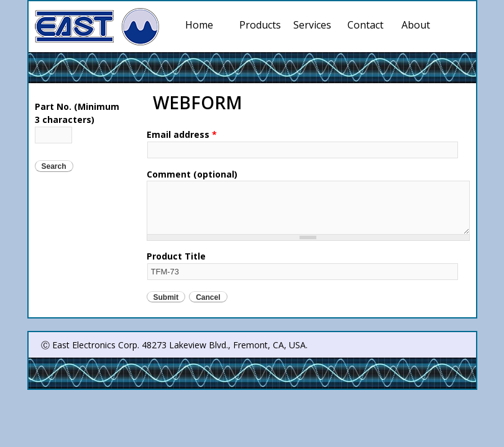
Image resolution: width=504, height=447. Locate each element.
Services (314, 25)
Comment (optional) (192, 174)
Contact (365, 25)
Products (260, 25)
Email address (182, 134)
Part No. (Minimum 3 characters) (77, 113)
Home (199, 25)
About (416, 25)
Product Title (176, 256)
